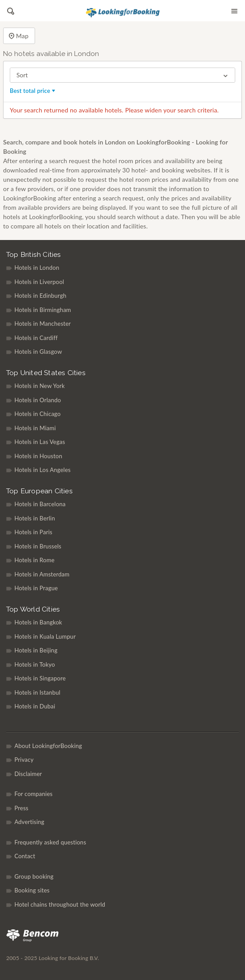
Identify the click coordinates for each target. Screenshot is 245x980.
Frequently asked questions (50, 842)
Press (21, 808)
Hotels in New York (40, 386)
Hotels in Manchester (42, 324)
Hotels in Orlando (38, 400)
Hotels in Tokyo (35, 664)
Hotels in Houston (38, 456)
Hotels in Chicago (37, 414)
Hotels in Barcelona (40, 504)
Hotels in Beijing (36, 650)
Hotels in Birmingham (43, 310)
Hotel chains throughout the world (60, 904)
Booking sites (32, 890)
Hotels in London (37, 268)
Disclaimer (28, 774)
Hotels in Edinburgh (40, 296)
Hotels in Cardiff (36, 338)
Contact (25, 856)
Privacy (24, 760)
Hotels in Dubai (35, 706)
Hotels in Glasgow (38, 352)
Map (19, 36)
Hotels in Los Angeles (42, 470)
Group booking (34, 876)
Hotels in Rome (34, 560)
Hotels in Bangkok (38, 622)
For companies (33, 794)
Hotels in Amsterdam (42, 574)
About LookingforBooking (48, 746)
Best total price (33, 91)
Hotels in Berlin (35, 518)
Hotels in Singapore (40, 678)
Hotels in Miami (35, 428)
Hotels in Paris (33, 532)
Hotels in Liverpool (39, 282)
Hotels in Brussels (38, 546)
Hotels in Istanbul (37, 692)
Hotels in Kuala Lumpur (45, 636)
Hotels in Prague (36, 588)
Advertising (29, 822)
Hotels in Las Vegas (40, 442)
